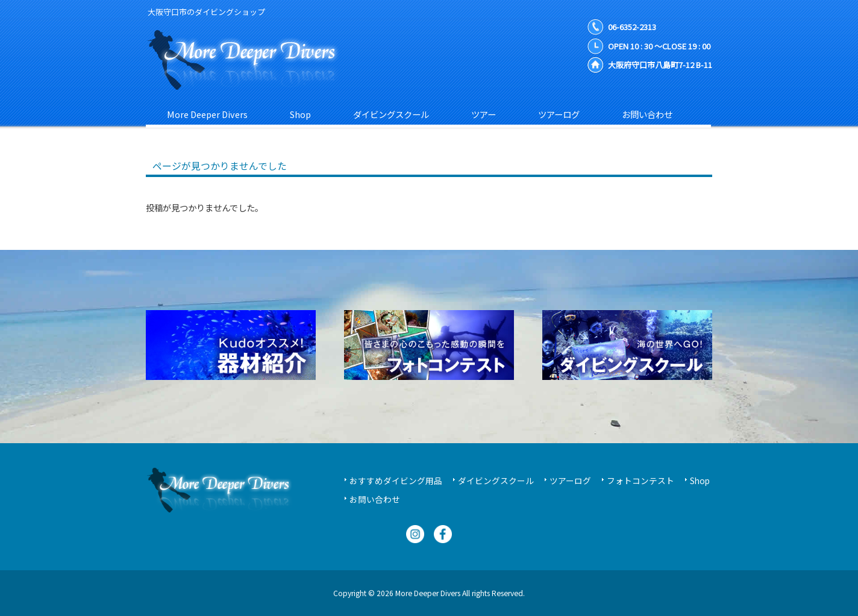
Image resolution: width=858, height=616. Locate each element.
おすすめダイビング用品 (396, 481)
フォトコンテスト (640, 481)
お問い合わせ (375, 499)
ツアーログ (570, 481)
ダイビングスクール (496, 481)
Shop (700, 481)
